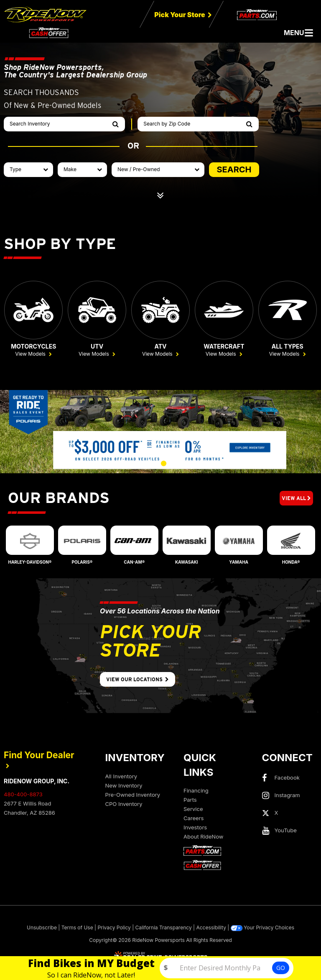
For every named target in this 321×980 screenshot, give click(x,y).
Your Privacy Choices (262, 929)
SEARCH (234, 169)
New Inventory (124, 786)
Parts (190, 800)
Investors (195, 828)
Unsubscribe (42, 928)
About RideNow (203, 837)
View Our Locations (138, 680)
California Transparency (164, 928)
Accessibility (211, 928)
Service (193, 810)
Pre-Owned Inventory (133, 795)
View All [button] (296, 499)
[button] (136, 464)
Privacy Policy (114, 928)
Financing (196, 791)
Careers (194, 819)
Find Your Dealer (39, 760)
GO (281, 968)
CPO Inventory (124, 804)
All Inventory (121, 777)
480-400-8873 (23, 795)
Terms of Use (77, 928)
